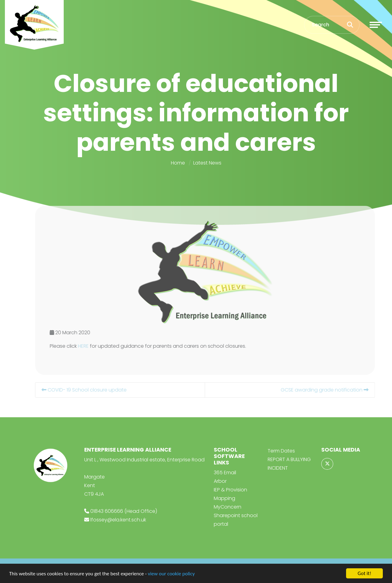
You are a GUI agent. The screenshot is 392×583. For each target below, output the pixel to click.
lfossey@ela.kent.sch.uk (118, 520)
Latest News (207, 163)
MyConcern (228, 507)
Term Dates (281, 451)
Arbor (220, 481)
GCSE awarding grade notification (335, 390)
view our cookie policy (171, 574)
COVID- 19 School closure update (94, 390)
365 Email (225, 473)
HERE (94, 346)
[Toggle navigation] (376, 25)
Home (178, 163)
